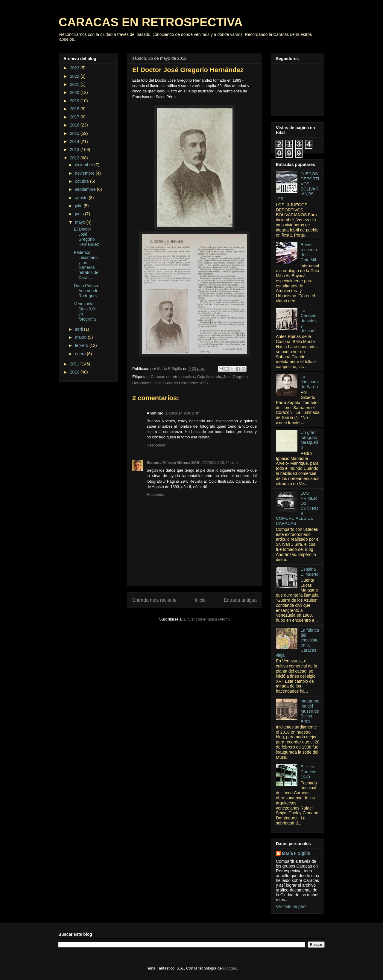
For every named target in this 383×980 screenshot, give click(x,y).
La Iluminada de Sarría (310, 382)
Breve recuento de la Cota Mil (309, 252)
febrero (82, 345)
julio (79, 206)
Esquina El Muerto (310, 572)
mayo (80, 222)
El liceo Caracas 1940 (308, 772)
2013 (75, 150)
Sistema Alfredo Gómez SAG (173, 462)
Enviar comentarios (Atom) (207, 619)
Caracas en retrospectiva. (173, 377)
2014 (75, 141)
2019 (75, 101)
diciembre (85, 165)
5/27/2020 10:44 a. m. (220, 462)
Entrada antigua (240, 600)
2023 (75, 68)
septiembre (86, 189)
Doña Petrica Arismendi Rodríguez (86, 291)
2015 (75, 133)
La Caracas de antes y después (309, 321)
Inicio (200, 600)
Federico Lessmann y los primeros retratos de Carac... (86, 265)
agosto (82, 198)
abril (79, 329)
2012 (75, 158)
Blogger (230, 968)
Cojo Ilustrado (209, 377)
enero (81, 354)
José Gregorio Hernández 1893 (181, 383)
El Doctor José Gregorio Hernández (86, 237)
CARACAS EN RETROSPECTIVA (151, 22)
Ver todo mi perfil (292, 906)
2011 (75, 364)
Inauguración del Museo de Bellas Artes (310, 711)
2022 (75, 76)
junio (80, 214)
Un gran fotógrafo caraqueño (309, 440)
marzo (81, 337)
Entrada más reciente (154, 600)
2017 (75, 117)
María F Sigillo (296, 853)
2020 (75, 92)
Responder (156, 445)
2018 (75, 109)
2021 (75, 84)
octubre (82, 181)
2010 (75, 372)
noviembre (85, 173)
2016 (75, 125)
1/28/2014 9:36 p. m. (183, 413)
